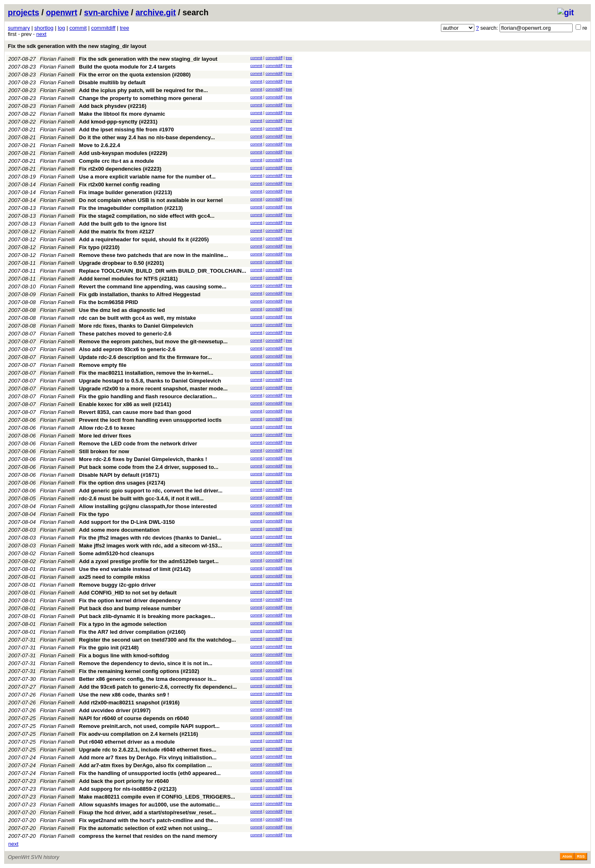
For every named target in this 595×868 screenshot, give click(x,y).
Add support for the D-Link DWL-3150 (127, 522)
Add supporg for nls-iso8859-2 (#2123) (128, 789)
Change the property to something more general (140, 98)
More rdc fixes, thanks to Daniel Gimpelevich (136, 326)
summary (19, 28)
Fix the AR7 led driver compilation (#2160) (132, 632)
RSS (581, 856)
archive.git (156, 12)
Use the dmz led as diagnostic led (122, 310)
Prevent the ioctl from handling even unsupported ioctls (150, 420)
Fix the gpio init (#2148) (109, 648)
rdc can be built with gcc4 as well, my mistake (137, 318)
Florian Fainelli (58, 59)
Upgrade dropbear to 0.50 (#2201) (121, 263)
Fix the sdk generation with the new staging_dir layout (77, 46)
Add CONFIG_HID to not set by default (128, 593)
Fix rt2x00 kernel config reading (119, 184)
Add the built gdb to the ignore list (123, 224)
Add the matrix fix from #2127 (117, 232)
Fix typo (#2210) (99, 247)
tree (124, 28)
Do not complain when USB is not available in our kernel (151, 200)
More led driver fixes (105, 436)
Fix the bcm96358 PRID (108, 302)
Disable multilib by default (112, 82)
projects (24, 12)
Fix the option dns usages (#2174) (122, 483)
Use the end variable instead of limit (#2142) (135, 569)
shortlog (44, 28)
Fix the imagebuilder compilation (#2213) (131, 208)
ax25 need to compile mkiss (114, 577)
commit (78, 28)
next (42, 34)
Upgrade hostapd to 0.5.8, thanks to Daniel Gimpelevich (150, 381)
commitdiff (103, 28)
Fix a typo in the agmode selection (123, 624)
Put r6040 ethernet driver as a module (127, 742)
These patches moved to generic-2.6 (125, 334)
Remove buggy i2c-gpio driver (117, 585)
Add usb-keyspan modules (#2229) (123, 153)
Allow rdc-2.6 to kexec (107, 428)
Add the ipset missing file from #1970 (126, 130)
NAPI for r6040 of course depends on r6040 (134, 718)
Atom (567, 856)
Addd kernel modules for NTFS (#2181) (128, 279)
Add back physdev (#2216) (113, 106)
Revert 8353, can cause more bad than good (135, 412)
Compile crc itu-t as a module (116, 161)
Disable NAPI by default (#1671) (119, 475)
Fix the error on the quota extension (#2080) (135, 75)
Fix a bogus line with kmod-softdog (124, 655)
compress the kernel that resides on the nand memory (148, 836)
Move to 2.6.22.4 (100, 145)
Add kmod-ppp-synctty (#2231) (118, 122)
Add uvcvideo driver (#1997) (115, 710)
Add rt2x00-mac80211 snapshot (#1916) (129, 703)
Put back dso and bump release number (130, 608)
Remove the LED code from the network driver (138, 444)
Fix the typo (94, 514)
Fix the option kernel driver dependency (130, 600)
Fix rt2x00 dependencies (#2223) (120, 169)
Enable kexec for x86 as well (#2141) (125, 404)
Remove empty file (103, 365)
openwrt (62, 12)
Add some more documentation (119, 530)
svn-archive (106, 12)
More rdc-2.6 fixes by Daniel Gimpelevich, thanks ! (143, 459)
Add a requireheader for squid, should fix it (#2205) (144, 239)
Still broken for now (104, 451)
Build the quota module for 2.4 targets (127, 67)
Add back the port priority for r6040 (124, 781)
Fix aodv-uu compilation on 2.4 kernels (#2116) (138, 734)
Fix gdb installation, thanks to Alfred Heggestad (140, 294)
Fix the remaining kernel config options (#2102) (139, 671)
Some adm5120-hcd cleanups (117, 553)
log (61, 28)
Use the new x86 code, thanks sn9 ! (124, 695)
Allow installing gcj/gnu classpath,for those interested (148, 506)
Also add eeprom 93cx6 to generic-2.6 (127, 349)
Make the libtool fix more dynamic (122, 114)
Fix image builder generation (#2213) (125, 192)
